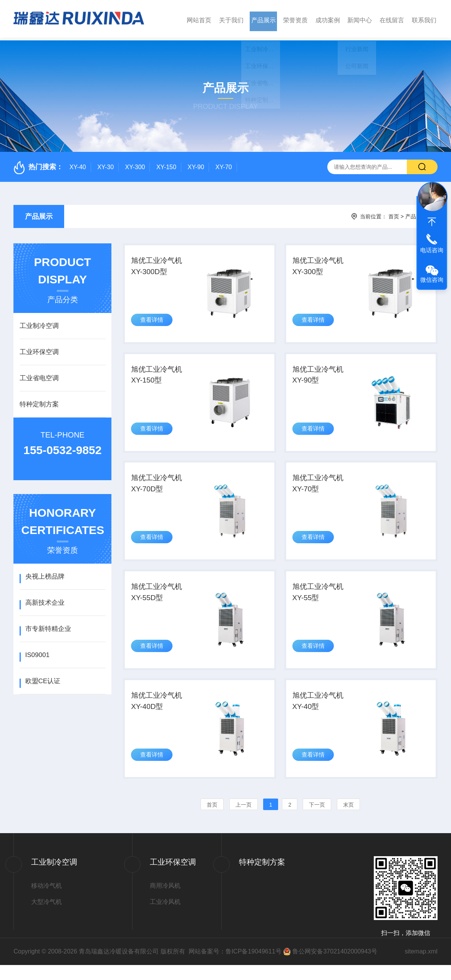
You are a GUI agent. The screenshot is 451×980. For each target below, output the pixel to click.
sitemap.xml (421, 966)
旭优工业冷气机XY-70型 (320, 490)
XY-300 (135, 164)
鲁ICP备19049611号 (254, 966)
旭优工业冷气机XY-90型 (320, 378)
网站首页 (199, 19)
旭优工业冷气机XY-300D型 (159, 265)
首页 (394, 214)
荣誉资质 (295, 19)
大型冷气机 (46, 917)
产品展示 (264, 19)
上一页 (244, 820)
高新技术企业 (45, 600)
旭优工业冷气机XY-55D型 (159, 602)
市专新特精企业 (48, 626)
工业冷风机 (165, 917)
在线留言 (392, 19)
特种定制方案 (39, 402)
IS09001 (37, 652)
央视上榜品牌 (45, 574)
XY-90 (196, 164)
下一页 (317, 820)
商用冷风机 (165, 901)
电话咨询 (432, 250)
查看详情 (153, 322)
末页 (348, 820)
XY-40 (78, 164)
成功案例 (328, 19)
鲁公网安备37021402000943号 (335, 966)
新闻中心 (360, 19)
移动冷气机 (46, 901)
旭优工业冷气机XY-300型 (320, 265)
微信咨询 (432, 280)
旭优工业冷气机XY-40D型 (159, 714)
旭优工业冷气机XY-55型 (320, 602)
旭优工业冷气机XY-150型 (159, 378)
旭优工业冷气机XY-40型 (320, 714)
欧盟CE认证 (43, 678)
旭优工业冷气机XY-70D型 (159, 490)
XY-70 (224, 164)
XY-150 (166, 164)
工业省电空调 (39, 375)
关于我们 (231, 19)
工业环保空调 (39, 349)
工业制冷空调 (39, 323)
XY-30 (105, 164)
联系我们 (424, 19)
